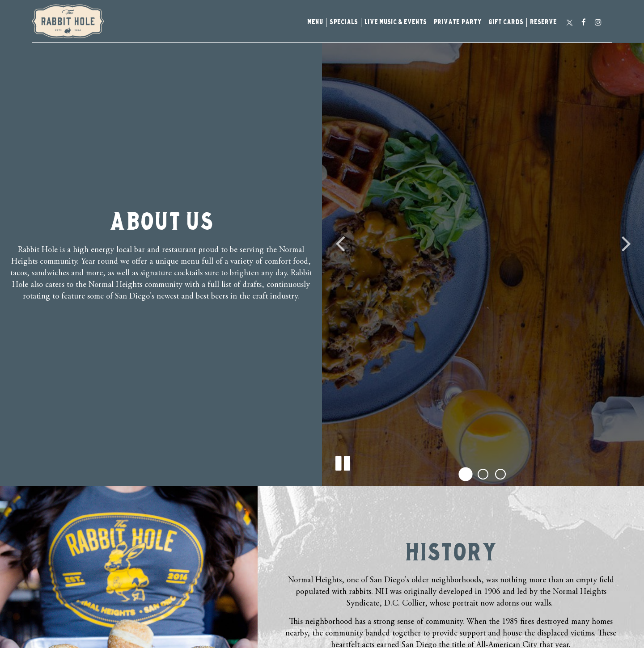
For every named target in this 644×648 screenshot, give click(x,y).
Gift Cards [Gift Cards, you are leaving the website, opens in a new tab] (506, 22)
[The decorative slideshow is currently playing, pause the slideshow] (342, 462)
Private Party (458, 22)
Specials (344, 22)
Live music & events (396, 22)
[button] (465, 474)
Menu (315, 22)
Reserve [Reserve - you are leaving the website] (543, 22)
